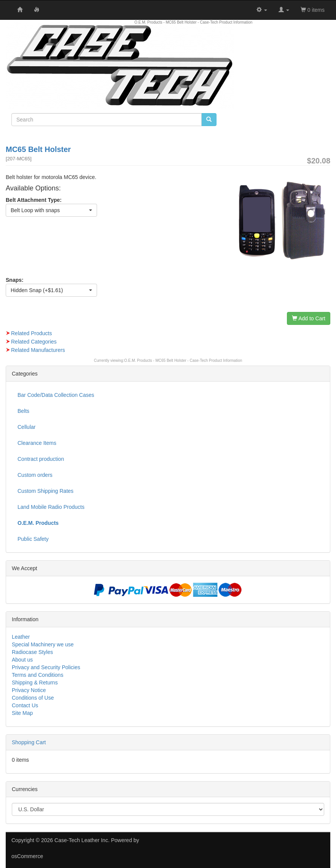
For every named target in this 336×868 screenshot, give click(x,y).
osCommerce (27, 856)
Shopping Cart (29, 742)
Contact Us (25, 705)
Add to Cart (309, 318)
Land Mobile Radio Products (51, 507)
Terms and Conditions (37, 675)
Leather (21, 637)
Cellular (26, 427)
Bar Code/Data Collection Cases (56, 395)
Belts (23, 411)
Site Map (22, 713)
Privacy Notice (29, 690)
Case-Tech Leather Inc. (82, 840)
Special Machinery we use (43, 644)
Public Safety (33, 539)
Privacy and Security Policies (46, 667)
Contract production (41, 459)
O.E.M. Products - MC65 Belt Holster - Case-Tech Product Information (183, 360)
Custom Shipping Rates (45, 491)
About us (22, 660)
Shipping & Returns (35, 683)
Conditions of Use (33, 698)
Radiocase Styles (32, 652)
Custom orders (35, 475)
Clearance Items (37, 443)
